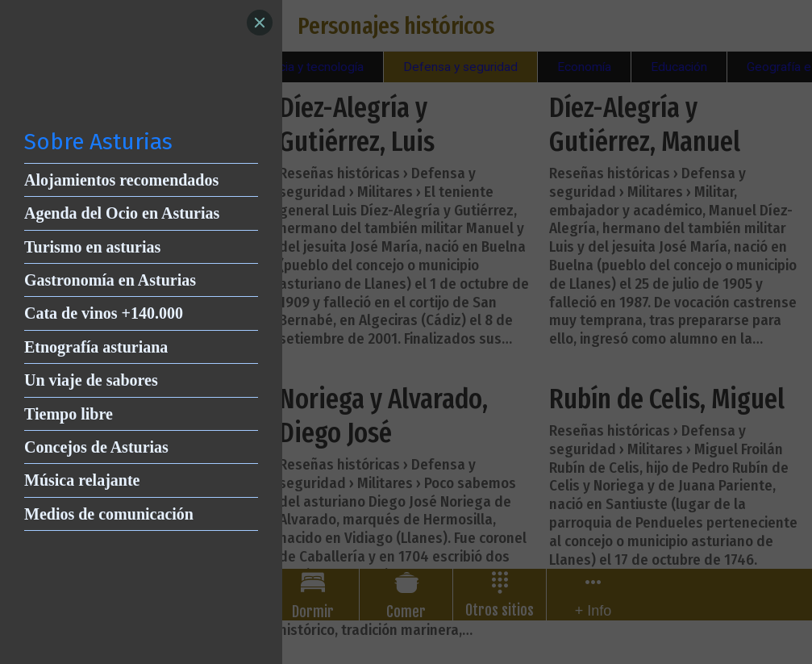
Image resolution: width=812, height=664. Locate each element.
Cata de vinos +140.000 (104, 313)
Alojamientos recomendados (121, 180)
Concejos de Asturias (96, 447)
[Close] (260, 23)
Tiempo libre (69, 414)
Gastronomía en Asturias (110, 280)
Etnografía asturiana (96, 347)
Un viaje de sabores (91, 380)
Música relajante (82, 480)
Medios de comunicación (109, 514)
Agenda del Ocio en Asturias (122, 213)
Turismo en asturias (92, 247)
